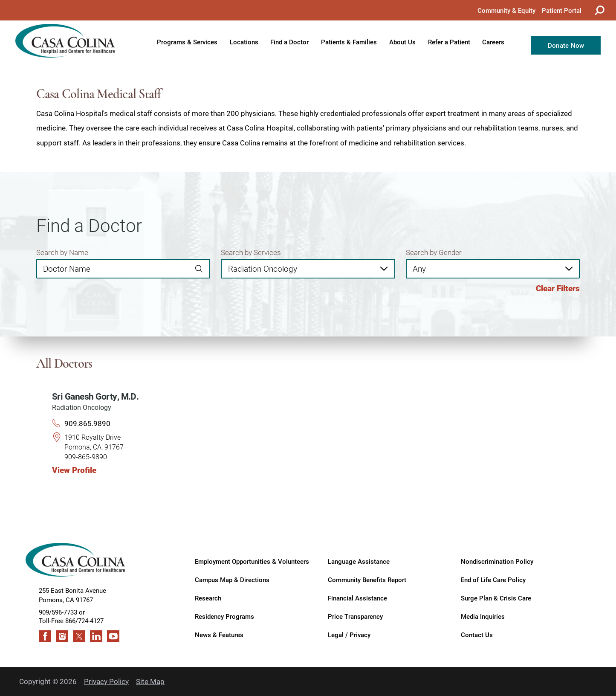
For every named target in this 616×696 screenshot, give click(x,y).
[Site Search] (599, 10)
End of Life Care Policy (493, 579)
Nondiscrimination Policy (497, 561)
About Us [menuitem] (402, 42)
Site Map (150, 681)
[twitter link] (79, 637)
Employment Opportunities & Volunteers (252, 561)
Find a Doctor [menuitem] (289, 42)
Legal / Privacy (349, 634)
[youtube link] (113, 637)
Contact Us (477, 634)
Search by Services (251, 252)
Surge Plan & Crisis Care (496, 598)
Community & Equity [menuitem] (506, 10)
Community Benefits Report (367, 579)
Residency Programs (224, 616)
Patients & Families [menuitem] (349, 42)
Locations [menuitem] (244, 42)
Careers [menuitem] (493, 42)
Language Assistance (359, 561)
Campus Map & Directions (232, 579)
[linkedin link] (96, 637)
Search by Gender (434, 252)
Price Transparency (355, 616)
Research (208, 598)
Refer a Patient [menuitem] (449, 42)
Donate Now (566, 45)
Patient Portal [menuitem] (562, 10)
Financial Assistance (357, 598)
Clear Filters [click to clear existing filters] (558, 288)
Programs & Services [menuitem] (187, 42)
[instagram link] (62, 637)
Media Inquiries (483, 616)
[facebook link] (45, 637)
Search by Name (62, 252)
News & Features (219, 634)
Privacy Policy (106, 681)
